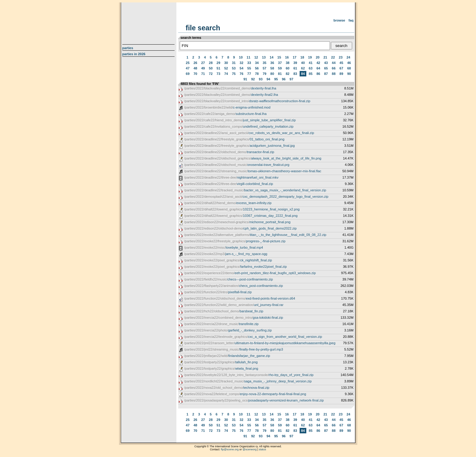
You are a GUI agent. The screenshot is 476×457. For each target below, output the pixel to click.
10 (241, 57)
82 (287, 74)
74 (226, 74)
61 (295, 68)
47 (188, 68)
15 (279, 57)
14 (271, 57)
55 (249, 68)
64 (318, 68)
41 (311, 63)
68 (349, 68)
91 (245, 79)
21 (325, 57)
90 (349, 74)
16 (287, 57)
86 (318, 74)
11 (248, 57)
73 (218, 74)
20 (318, 57)
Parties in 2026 (134, 54)
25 (188, 63)
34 (257, 63)
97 (291, 79)
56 (257, 68)
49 (203, 68)
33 (249, 63)
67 (341, 68)
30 (226, 63)
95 (276, 79)
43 (326, 63)
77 (249, 74)
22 (333, 57)
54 (241, 68)
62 (303, 68)
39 (295, 63)
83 (295, 74)
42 (318, 63)
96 (284, 79)
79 (264, 74)
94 (268, 79)
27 (203, 63)
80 (272, 74)
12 (256, 57)
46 (349, 63)
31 (234, 63)
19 (310, 57)
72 (211, 74)
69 (188, 74)
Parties (128, 48)
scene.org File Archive (149, 21)
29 (218, 63)
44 (334, 63)
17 (294, 57)
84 (303, 74)
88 (334, 74)
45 (341, 63)
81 (280, 74)
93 (261, 79)
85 (311, 74)
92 (253, 79)
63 (311, 68)
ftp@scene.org (230, 449)
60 (287, 68)
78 (257, 74)
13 (264, 57)
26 (195, 63)
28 (211, 63)
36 (272, 63)
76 (241, 74)
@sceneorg (250, 449)
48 (195, 68)
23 (341, 57)
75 (234, 74)
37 (280, 63)
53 (234, 68)
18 (302, 57)
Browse (339, 20)
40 (303, 63)
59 (280, 68)
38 (287, 63)
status (263, 449)
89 (341, 74)
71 (203, 74)
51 (218, 68)
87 (326, 74)
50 (211, 68)
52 (226, 68)
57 (264, 68)
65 (326, 68)
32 (241, 63)
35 (264, 63)
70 (195, 74)
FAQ (351, 20)
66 (334, 68)
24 (348, 57)
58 (272, 68)
